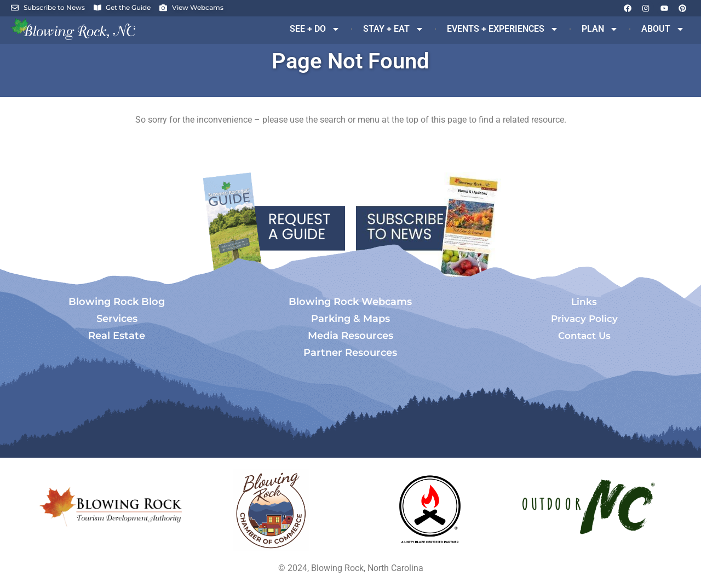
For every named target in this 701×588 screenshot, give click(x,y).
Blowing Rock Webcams (350, 302)
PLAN (600, 29)
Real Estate (117, 336)
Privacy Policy (584, 319)
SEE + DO (315, 29)
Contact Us (584, 336)
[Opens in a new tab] (271, 510)
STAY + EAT (393, 29)
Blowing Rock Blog (117, 302)
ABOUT (663, 29)
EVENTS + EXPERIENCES (503, 29)
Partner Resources (350, 353)
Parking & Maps (350, 319)
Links (584, 302)
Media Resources (350, 336)
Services (117, 319)
